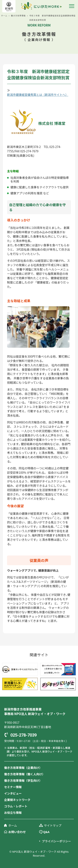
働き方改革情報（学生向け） (23, 780)
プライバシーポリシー (57, 841)
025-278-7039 (24, 735)
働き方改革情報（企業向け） (23, 768)
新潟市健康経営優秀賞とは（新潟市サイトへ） (38, 95)
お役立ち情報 (13, 813)
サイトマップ (53, 825)
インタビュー (13, 793)
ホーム (4, 16)
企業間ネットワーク (17, 800)
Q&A (46, 832)
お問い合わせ (17, 832)
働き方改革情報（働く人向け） (25, 774)
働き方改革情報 (18, 16)
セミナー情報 (13, 787)
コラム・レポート (16, 806)
